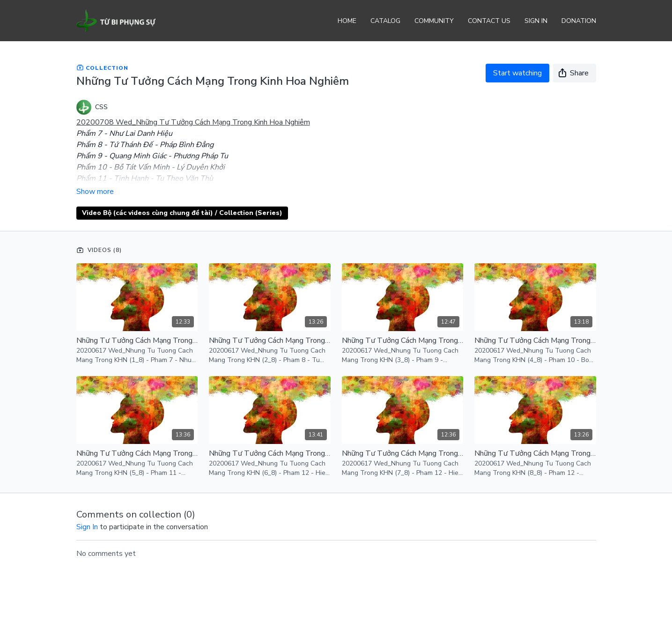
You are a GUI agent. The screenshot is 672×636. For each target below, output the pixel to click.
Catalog (385, 21)
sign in (87, 527)
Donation (579, 21)
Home (347, 21)
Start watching (517, 73)
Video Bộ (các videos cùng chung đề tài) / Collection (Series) (182, 213)
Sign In (536, 21)
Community (434, 21)
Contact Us (489, 21)
